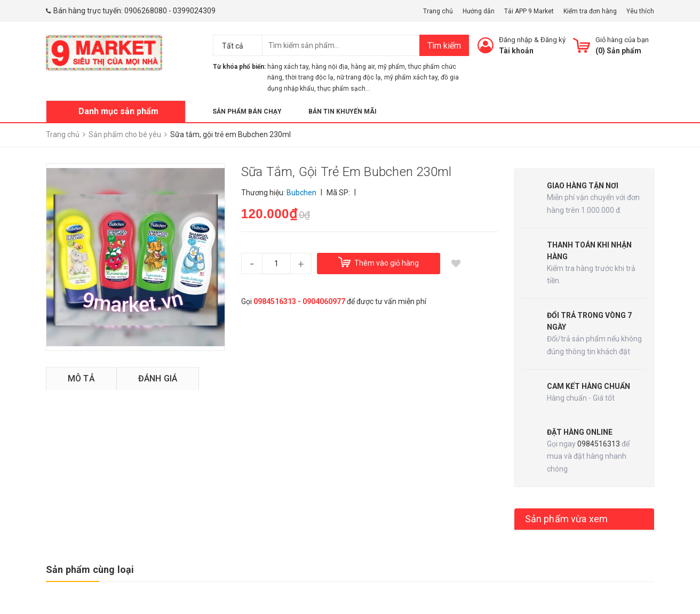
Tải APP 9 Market (529, 11)
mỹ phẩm (391, 67)
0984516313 (599, 444)
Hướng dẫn (479, 11)
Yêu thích (640, 11)
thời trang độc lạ (309, 77)
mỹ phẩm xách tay (411, 77)
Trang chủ (438, 11)
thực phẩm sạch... (344, 89)
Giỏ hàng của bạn (622, 40)
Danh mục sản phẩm (118, 111)
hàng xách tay (288, 67)
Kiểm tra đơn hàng (590, 11)
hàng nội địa (330, 67)
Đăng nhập (516, 40)
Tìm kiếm (444, 46)
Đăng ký (553, 40)
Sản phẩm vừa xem (567, 519)
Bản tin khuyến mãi (343, 111)
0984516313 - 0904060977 (299, 301)
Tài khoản (516, 51)
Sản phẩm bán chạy (247, 111)
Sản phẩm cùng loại (90, 569)
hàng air (363, 67)
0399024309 (194, 11)
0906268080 (146, 11)
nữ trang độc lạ (359, 77)
